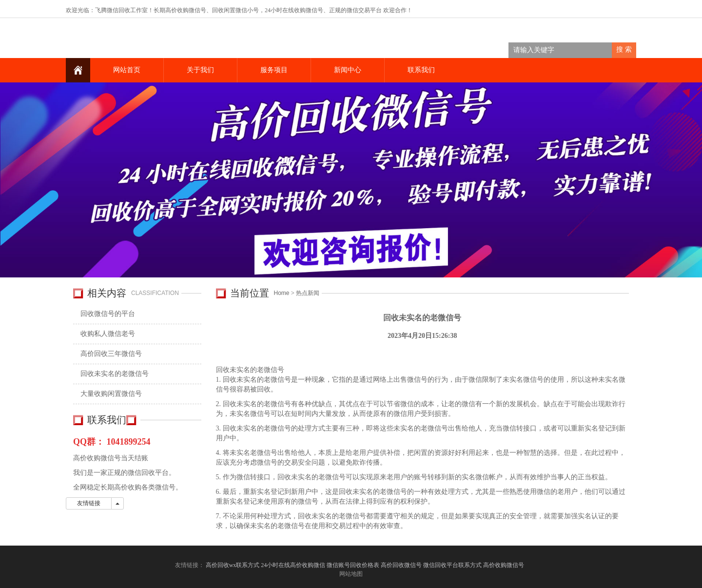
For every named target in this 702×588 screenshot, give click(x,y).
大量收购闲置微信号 (111, 394)
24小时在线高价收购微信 (293, 565)
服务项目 (274, 70)
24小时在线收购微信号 (294, 10)
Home (282, 293)
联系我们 (421, 70)
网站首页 (127, 70)
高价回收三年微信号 (111, 354)
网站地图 (351, 574)
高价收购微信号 (504, 565)
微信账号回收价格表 (353, 565)
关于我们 (200, 70)
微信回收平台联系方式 (452, 565)
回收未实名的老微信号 (115, 374)
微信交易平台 (364, 10)
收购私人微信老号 (108, 334)
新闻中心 (348, 70)
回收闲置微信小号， (238, 10)
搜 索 (624, 49)
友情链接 (89, 503)
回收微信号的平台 (108, 314)
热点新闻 (308, 293)
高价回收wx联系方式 (233, 565)
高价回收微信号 (401, 565)
